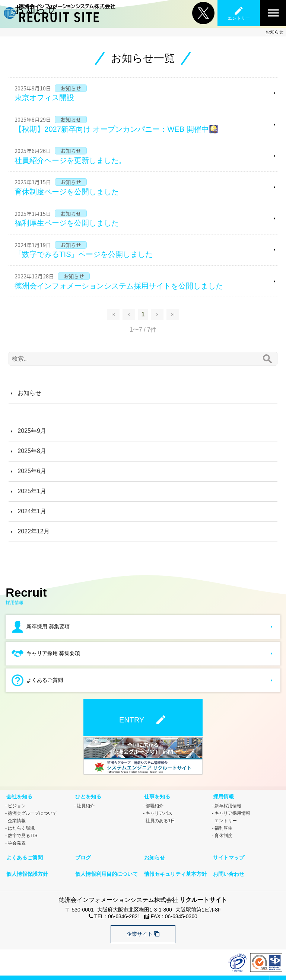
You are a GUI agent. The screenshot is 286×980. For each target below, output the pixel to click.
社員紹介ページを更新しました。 (70, 160)
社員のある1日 (160, 818)
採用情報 (222, 795)
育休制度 (223, 833)
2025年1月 (32, 491)
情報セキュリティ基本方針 (174, 866)
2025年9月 (32, 431)
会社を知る (18, 795)
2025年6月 (32, 471)
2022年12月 (33, 531)
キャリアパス (159, 810)
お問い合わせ (228, 866)
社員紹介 (86, 803)
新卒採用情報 (228, 803)
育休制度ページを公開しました (67, 192)
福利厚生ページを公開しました (67, 223)
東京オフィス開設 (44, 98)
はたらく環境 (21, 825)
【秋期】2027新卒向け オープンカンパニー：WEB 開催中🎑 (116, 129)
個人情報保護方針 (26, 866)
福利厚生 (223, 825)
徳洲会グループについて (32, 810)
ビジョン (17, 803)
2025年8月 (32, 451)
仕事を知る (156, 795)
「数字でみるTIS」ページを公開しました (84, 254)
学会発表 (17, 840)
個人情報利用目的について (105, 866)
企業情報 (17, 818)
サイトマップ (228, 853)
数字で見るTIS (23, 833)
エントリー (226, 818)
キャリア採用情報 (232, 810)
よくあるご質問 (23, 853)
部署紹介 (155, 803)
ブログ (82, 853)
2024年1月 (32, 511)
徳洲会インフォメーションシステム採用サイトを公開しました (119, 286)
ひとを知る (87, 795)
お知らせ (29, 393)
